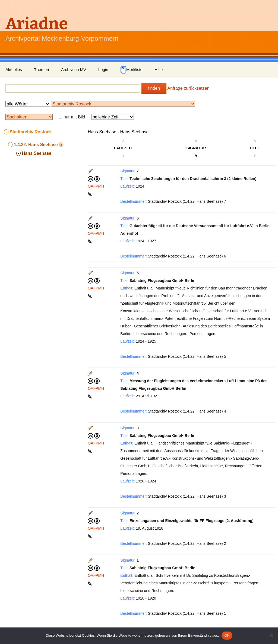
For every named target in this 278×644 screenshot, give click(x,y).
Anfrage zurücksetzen (189, 88)
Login (103, 70)
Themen (41, 70)
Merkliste (131, 70)
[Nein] (271, 636)
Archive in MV (74, 70)
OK (227, 635)
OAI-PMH (96, 186)
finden (154, 88)
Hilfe (159, 70)
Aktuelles (14, 70)
